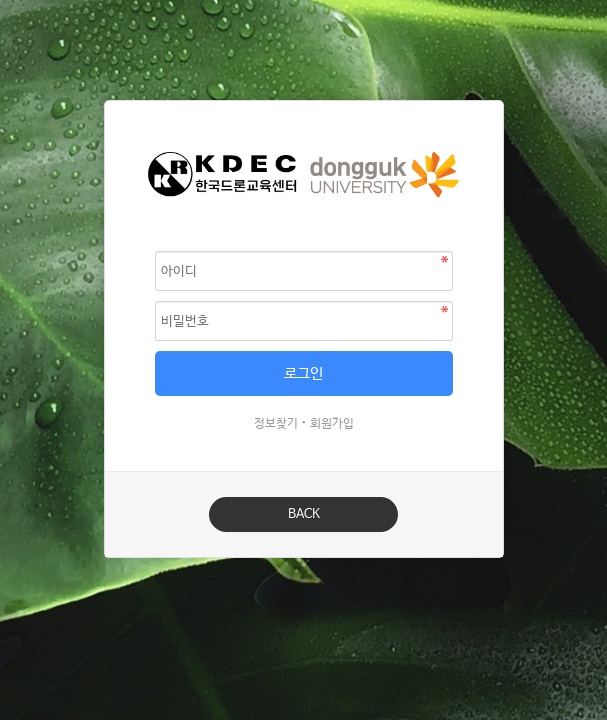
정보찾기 (276, 424)
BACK (304, 514)
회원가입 (332, 424)
